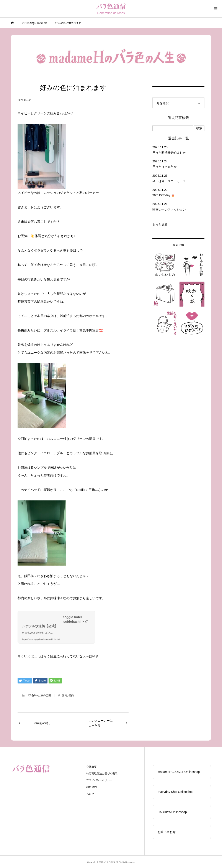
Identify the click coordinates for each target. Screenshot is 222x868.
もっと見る (160, 224)
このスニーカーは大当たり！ (101, 723)
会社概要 (91, 767)
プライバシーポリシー (99, 780)
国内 (65, 695)
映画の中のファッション (169, 210)
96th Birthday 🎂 (164, 195)
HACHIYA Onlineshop (172, 812)
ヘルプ (90, 794)
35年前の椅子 (42, 723)
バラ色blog (33, 695)
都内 (71, 695)
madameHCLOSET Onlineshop (179, 772)
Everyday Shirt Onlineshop (175, 792)
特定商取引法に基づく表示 (102, 774)
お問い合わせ (166, 832)
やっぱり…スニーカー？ (169, 181)
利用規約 (91, 787)
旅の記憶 (46, 695)
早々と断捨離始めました (169, 153)
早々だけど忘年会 (165, 167)
